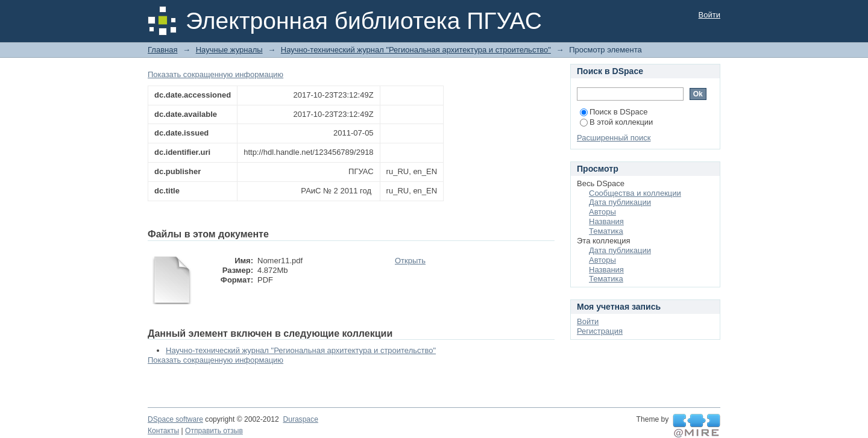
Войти (709, 15)
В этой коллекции (616, 122)
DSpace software (175, 419)
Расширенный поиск (614, 138)
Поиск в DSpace (614, 112)
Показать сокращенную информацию (215, 74)
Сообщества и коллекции (635, 193)
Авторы (602, 212)
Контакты (163, 431)
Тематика (606, 231)
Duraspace (300, 419)
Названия (606, 221)
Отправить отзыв (214, 431)
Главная (162, 50)
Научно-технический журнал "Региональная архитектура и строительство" (416, 50)
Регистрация (600, 331)
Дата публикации (620, 202)
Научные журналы (229, 50)
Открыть (410, 261)
